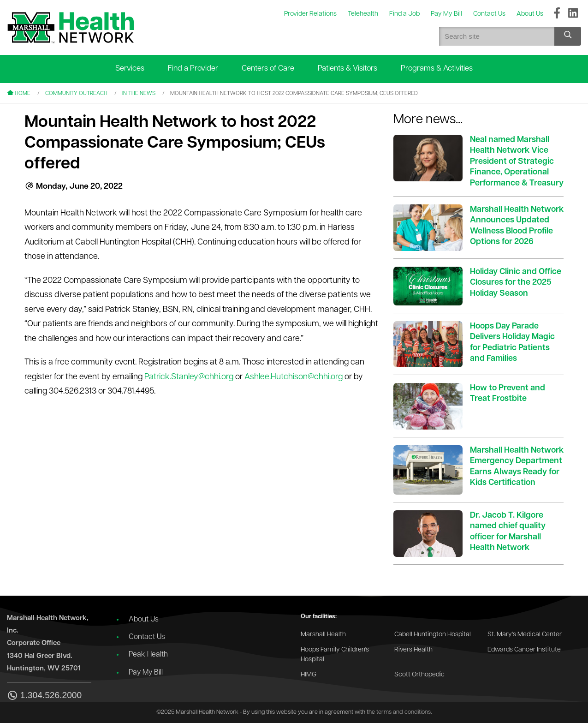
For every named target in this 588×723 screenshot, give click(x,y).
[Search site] (568, 36)
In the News (139, 94)
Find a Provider (193, 69)
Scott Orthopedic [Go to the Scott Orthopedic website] (419, 675)
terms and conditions (404, 712)
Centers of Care (268, 69)
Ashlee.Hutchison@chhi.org (294, 377)
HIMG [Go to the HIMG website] (309, 675)
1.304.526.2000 (44, 696)
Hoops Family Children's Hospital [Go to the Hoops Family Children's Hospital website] (335, 655)
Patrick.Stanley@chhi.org (189, 377)
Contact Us (147, 637)
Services (130, 69)
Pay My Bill (146, 673)
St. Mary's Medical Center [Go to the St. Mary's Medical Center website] (525, 635)
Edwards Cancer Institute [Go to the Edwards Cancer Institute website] (524, 650)
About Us (144, 620)
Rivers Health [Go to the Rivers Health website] (413, 650)
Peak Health (148, 655)
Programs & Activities (437, 69)
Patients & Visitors (347, 69)
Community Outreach (76, 94)
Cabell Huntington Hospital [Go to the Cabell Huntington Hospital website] (433, 635)
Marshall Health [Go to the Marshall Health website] (323, 635)
